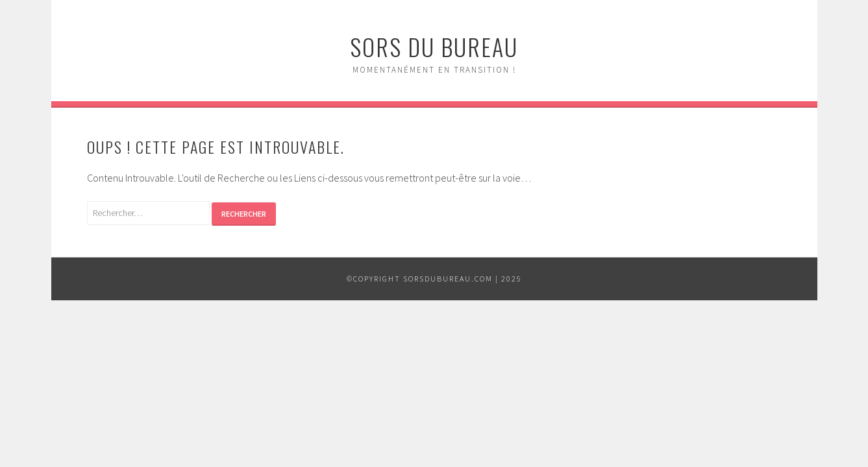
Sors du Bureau (434, 46)
